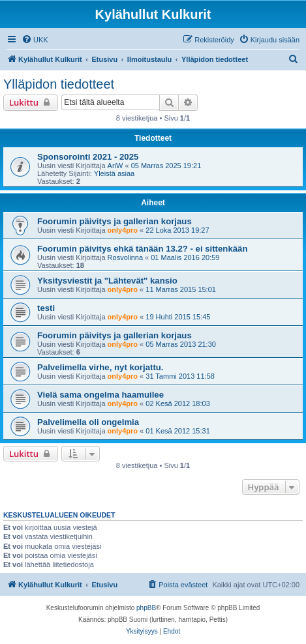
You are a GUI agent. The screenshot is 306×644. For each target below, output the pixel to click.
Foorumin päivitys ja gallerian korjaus (115, 221)
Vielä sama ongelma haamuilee (100, 395)
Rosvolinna (125, 257)
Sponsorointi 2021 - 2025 (88, 157)
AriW (115, 166)
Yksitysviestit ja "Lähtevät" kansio (107, 281)
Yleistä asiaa (114, 173)
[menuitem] (35, 40)
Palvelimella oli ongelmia (88, 422)
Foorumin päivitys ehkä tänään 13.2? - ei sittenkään (142, 249)
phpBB (146, 608)
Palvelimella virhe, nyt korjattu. (100, 367)
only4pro (123, 230)
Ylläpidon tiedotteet (59, 84)
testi (46, 308)
